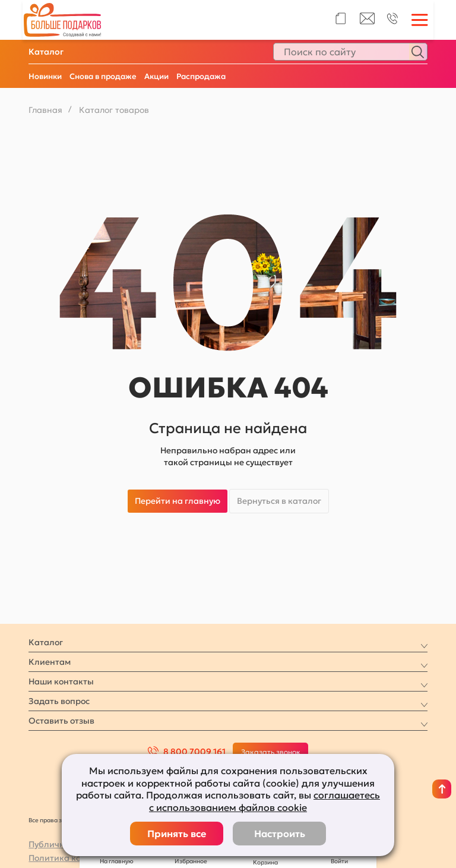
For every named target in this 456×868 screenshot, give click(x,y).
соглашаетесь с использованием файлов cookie (265, 801)
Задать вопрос (59, 701)
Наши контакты (61, 681)
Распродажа (201, 76)
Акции (156, 76)
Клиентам (50, 662)
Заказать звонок (271, 752)
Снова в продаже (103, 76)
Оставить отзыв (61, 721)
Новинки (45, 76)
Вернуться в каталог (279, 501)
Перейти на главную (178, 501)
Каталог (46, 52)
